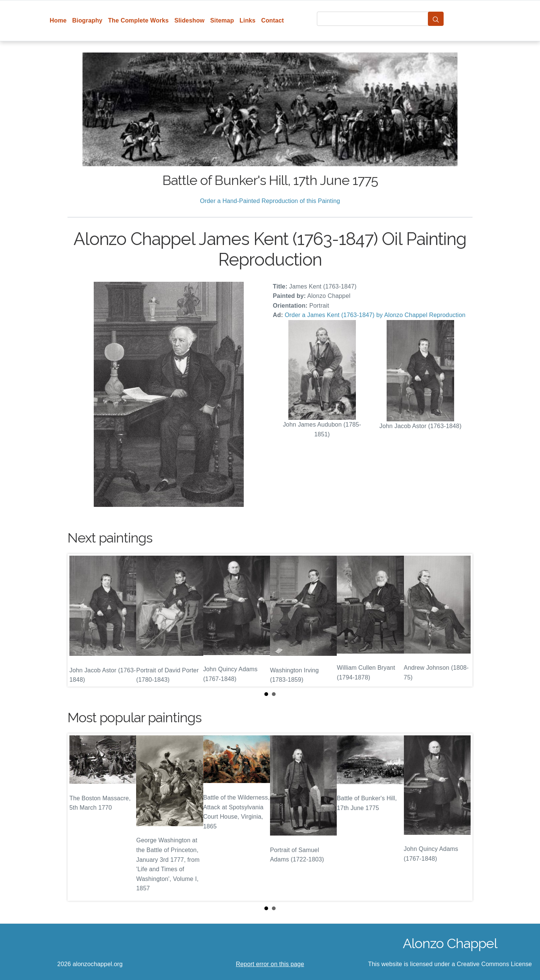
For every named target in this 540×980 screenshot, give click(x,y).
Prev (79, 620)
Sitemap (222, 20)
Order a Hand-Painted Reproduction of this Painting (270, 201)
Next (461, 620)
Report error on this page (270, 964)
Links (248, 20)
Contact (272, 20)
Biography (88, 20)
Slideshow (190, 20)
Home (58, 20)
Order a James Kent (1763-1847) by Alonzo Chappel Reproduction (375, 315)
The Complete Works (138, 20)
